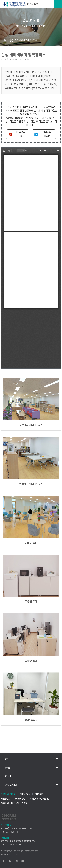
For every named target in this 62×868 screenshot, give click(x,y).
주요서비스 (9, 776)
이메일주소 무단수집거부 (40, 799)
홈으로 (11, 40)
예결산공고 (6, 799)
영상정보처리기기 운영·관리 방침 (14, 803)
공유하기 (5, 40)
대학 (6, 759)
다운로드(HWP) (47, 134)
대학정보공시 (25, 794)
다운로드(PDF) (21, 134)
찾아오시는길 (20, 799)
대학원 (7, 768)
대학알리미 (39, 794)
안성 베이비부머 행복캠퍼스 (27, 40)
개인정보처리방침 (8, 794)
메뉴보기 (58, 4)
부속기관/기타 (11, 785)
